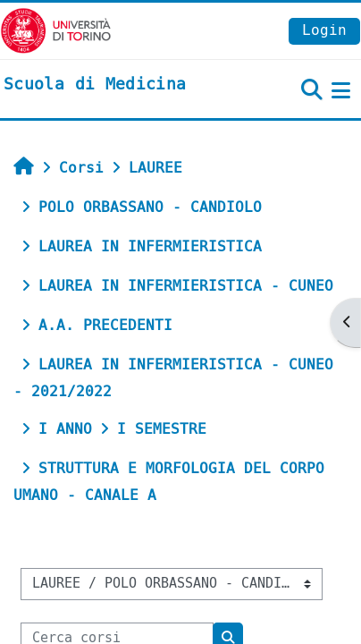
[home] (95, 85)
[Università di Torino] (56, 30)
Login (324, 30)
